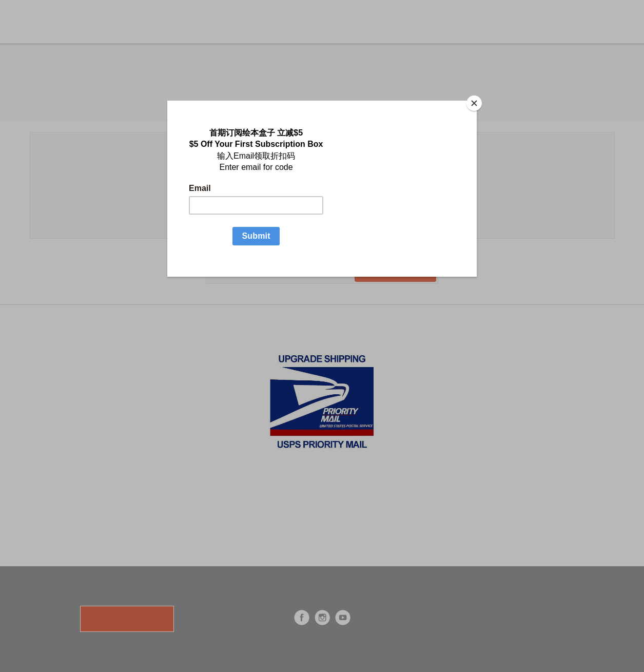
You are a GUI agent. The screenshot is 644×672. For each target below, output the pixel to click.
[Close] (474, 103)
